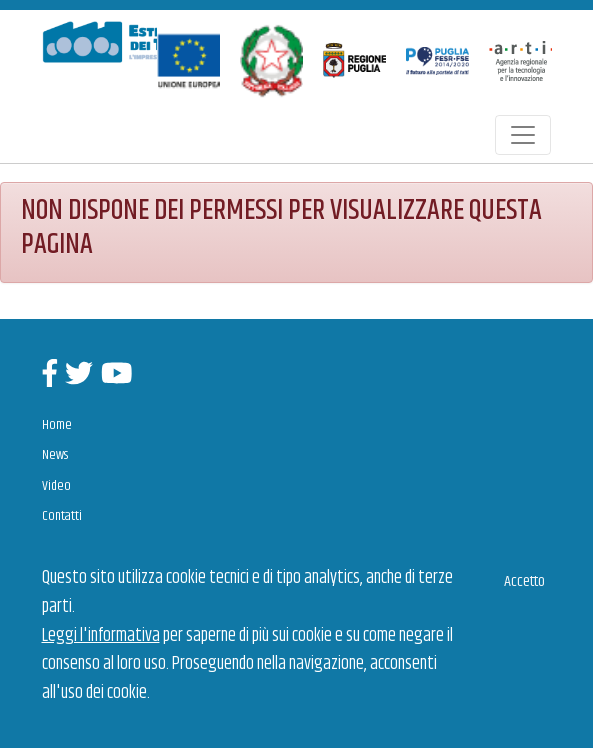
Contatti (62, 516)
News (55, 455)
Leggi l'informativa (101, 636)
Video (56, 486)
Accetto (524, 581)
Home (57, 425)
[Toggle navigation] (523, 135)
